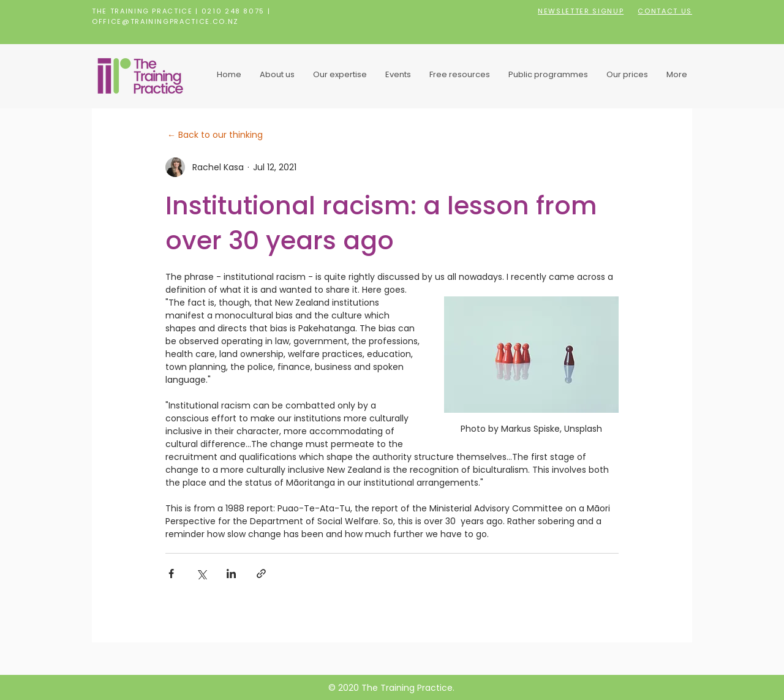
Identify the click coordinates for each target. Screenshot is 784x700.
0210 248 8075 (233, 11)
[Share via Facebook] (171, 574)
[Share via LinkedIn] (231, 574)
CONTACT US (665, 11)
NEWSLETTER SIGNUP (581, 11)
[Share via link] (261, 574)
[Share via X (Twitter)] (201, 574)
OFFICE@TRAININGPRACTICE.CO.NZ (165, 21)
